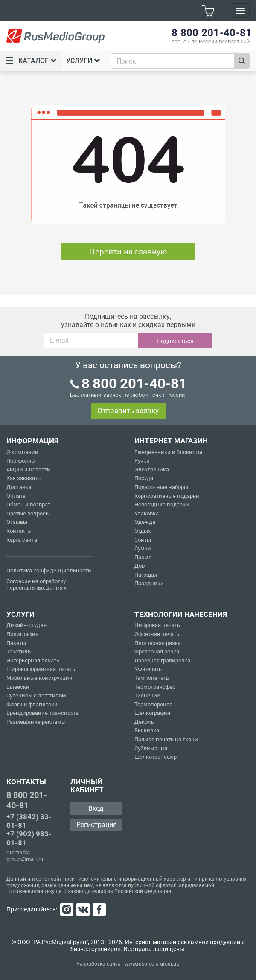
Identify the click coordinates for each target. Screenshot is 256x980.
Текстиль (19, 652)
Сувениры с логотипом (36, 695)
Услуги (83, 61)
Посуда (144, 478)
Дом (140, 566)
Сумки (143, 548)
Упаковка (147, 513)
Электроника (152, 470)
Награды (146, 575)
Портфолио (20, 461)
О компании (22, 452)
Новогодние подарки (162, 504)
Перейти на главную (128, 252)
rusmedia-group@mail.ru (25, 856)
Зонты (143, 540)
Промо (143, 557)
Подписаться (175, 341)
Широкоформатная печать (41, 669)
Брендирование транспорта (42, 713)
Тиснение (147, 695)
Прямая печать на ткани (166, 739)
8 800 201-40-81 (27, 800)
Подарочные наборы (161, 487)
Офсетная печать (157, 634)
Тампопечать (152, 678)
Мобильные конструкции (39, 678)
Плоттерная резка (158, 643)
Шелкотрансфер (156, 757)
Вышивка (147, 730)
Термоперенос (153, 704)
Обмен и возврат (28, 504)
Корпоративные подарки (167, 496)
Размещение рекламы (36, 722)
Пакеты (16, 643)
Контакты (19, 531)
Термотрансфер (155, 687)
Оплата (16, 496)
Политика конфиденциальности (49, 571)
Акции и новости (28, 470)
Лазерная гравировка (162, 661)
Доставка (19, 487)
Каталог (31, 61)
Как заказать (23, 478)
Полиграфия (22, 634)
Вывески (18, 687)
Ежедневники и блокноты (168, 452)
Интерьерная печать (33, 661)
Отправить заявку (128, 411)
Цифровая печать (157, 625)
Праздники (149, 583)
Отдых (143, 531)
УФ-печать (148, 669)
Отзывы (17, 522)
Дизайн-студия (26, 625)
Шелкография (152, 713)
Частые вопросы (28, 513)
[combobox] (173, 61)
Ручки (142, 461)
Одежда (145, 522)
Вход (96, 808)
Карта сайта (22, 540)
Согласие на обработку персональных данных (36, 585)
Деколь (144, 722)
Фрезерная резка (157, 652)
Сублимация (151, 748)
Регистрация (97, 825)
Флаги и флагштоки (32, 704)
